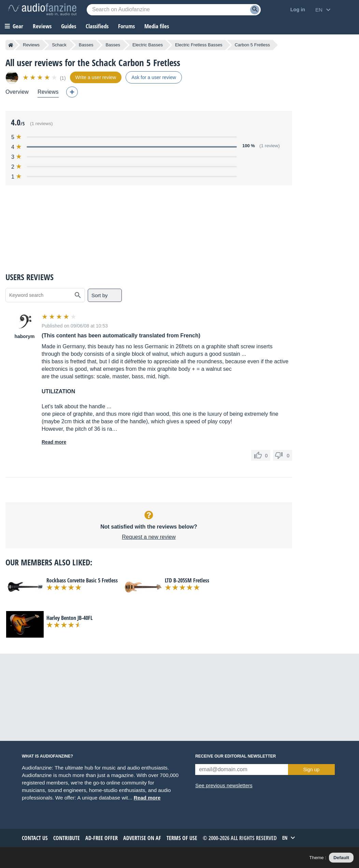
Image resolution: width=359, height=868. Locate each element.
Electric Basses (148, 45)
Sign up (311, 770)
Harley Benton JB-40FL (69, 618)
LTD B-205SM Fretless (187, 580)
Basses (86, 45)
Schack (59, 45)
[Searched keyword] (174, 10)
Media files (157, 26)
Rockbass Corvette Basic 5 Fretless (82, 580)
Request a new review (149, 537)
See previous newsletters (224, 785)
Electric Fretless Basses (199, 45)
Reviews (42, 26)
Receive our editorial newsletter (235, 756)
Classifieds (97, 26)
